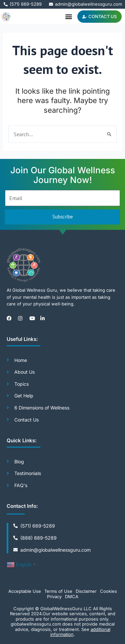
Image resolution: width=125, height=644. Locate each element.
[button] (68, 17)
